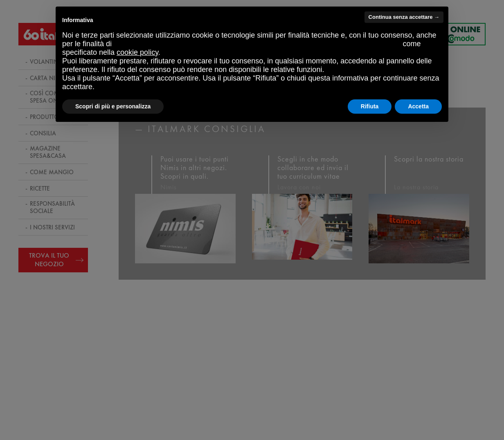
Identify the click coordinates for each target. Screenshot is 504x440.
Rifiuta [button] (370, 106)
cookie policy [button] (137, 52)
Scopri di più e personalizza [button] (113, 106)
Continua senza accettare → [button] (404, 17)
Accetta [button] (418, 106)
